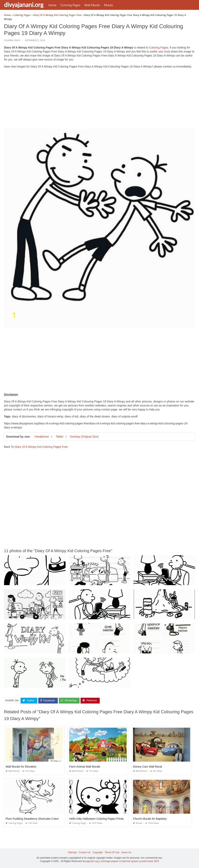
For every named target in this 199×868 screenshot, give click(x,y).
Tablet (59, 437)
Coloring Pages (70, 5)
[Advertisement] (99, 99)
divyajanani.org (24, 5)
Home (52, 5)
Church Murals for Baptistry (150, 819)
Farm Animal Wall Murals (85, 767)
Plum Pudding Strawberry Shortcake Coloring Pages (38, 819)
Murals (109, 5)
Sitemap (72, 852)
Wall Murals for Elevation (21, 767)
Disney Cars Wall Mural (148, 767)
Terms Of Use (112, 852)
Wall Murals (92, 5)
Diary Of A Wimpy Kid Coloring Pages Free (41, 447)
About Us (126, 852)
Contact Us (84, 852)
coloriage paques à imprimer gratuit (119, 861)
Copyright (98, 852)
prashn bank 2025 (149, 861)
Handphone (42, 437)
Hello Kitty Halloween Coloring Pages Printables (99, 819)
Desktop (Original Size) (84, 437)
